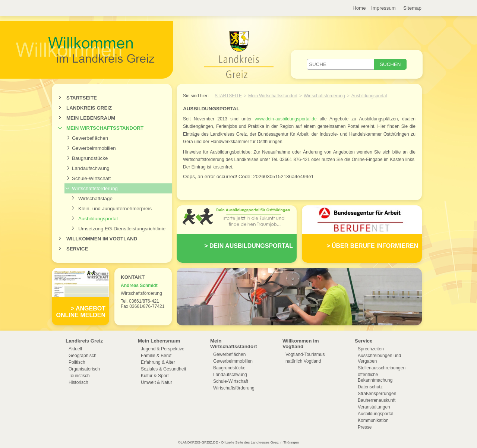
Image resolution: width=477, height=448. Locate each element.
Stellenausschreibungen (382, 368)
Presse (365, 427)
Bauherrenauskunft (377, 400)
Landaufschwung (91, 168)
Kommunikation (373, 420)
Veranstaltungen (374, 407)
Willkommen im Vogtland (102, 239)
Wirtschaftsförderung (95, 188)
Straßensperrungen (377, 394)
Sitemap (412, 8)
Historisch (78, 382)
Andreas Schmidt (139, 285)
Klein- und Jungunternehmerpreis (115, 209)
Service (77, 249)
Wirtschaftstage (95, 198)
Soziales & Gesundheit (163, 369)
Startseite (82, 98)
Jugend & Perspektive (163, 349)
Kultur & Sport (155, 376)
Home (359, 8)
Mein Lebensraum (91, 118)
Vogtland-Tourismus (305, 354)
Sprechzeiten (371, 349)
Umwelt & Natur (157, 382)
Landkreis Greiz (89, 108)
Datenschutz (370, 387)
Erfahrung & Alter (158, 362)
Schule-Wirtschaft (91, 178)
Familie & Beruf (156, 356)
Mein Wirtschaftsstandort (105, 128)
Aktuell (75, 349)
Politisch (77, 362)
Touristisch (79, 376)
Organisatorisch (84, 369)
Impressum (383, 8)
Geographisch (83, 356)
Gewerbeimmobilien (94, 148)
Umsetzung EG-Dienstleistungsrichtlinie (122, 229)
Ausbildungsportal (98, 219)
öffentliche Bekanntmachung (375, 377)
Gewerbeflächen (90, 138)
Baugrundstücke (90, 158)
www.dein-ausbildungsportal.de (286, 119)
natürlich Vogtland (303, 361)
